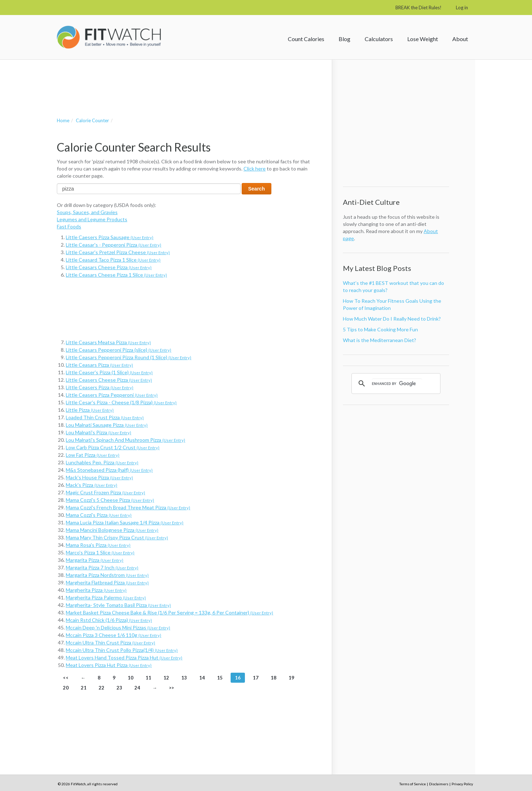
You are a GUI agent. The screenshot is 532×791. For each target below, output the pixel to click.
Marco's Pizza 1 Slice (100, 552)
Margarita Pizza (95, 560)
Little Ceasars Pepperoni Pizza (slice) (119, 350)
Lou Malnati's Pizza (98, 432)
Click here (255, 169)
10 (130, 678)
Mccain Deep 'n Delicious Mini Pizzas (118, 627)
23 (119, 688)
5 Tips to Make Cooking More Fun (380, 329)
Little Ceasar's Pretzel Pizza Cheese (118, 252)
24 (137, 688)
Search (257, 189)
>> (172, 688)
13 (184, 678)
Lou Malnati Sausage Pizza (107, 425)
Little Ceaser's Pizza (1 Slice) (109, 372)
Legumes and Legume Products (92, 219)
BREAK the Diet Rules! (418, 8)
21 (84, 688)
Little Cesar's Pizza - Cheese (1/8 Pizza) (121, 402)
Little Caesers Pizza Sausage (110, 237)
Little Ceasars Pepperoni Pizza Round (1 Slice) (129, 357)
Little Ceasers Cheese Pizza (109, 380)
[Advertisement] (187, 81)
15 (220, 678)
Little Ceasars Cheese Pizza (109, 267)
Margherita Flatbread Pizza (107, 582)
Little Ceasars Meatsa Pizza (108, 342)
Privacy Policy (462, 784)
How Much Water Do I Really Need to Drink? (392, 319)
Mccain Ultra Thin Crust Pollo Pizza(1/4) (122, 650)
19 (291, 678)
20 (66, 688)
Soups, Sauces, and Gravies (87, 212)
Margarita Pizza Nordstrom (107, 575)
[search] (397, 384)
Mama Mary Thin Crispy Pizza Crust (117, 537)
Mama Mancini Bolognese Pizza (112, 530)
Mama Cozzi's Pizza (99, 515)
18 (274, 678)
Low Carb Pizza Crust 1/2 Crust (113, 447)
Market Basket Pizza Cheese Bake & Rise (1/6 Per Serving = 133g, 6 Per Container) (169, 612)
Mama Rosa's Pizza (98, 545)
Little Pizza (90, 410)
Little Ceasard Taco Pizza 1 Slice (113, 260)
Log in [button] (462, 8)
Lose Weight (423, 39)
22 (102, 688)
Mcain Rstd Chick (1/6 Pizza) (109, 620)
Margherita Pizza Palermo (106, 597)
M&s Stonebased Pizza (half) (109, 470)
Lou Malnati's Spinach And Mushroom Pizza (125, 440)
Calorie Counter (92, 120)
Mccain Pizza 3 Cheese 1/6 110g (114, 635)
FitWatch (109, 37)
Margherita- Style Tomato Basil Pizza (118, 605)
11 (148, 678)
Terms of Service (413, 784)
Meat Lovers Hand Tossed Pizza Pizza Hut (124, 657)
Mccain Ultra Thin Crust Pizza (110, 642)
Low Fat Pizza (93, 455)
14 (202, 678)
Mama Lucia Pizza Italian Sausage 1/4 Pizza (125, 522)
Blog (344, 39)
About (460, 39)
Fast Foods (69, 226)
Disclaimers (439, 784)
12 (166, 678)
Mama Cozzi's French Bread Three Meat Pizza (128, 507)
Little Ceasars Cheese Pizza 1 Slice (116, 275)
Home (63, 120)
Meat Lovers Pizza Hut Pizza (109, 665)
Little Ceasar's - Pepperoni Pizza (114, 245)
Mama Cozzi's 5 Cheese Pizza (110, 500)
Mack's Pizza (92, 485)
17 (256, 678)
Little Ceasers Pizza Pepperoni (112, 395)
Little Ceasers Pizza (100, 387)
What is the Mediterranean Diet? (380, 340)
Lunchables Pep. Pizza (102, 462)
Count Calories (306, 39)
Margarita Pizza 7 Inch (102, 567)
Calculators (379, 39)
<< (66, 678)
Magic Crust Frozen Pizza (105, 492)
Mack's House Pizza (99, 477)
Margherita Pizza (96, 590)
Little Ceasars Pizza (99, 365)
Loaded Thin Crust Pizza (105, 417)
